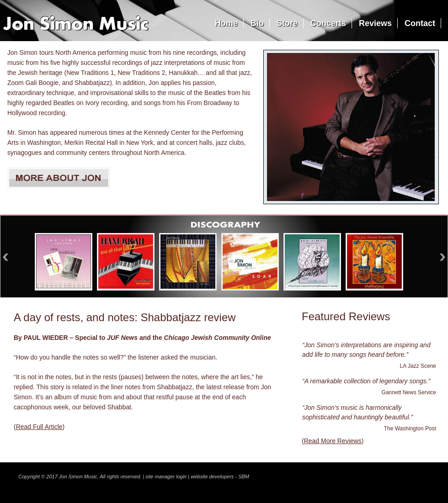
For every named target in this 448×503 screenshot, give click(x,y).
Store (287, 23)
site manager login (166, 477)
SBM (244, 477)
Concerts (328, 23)
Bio (257, 23)
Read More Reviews (333, 441)
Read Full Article (39, 427)
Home (226, 23)
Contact (420, 23)
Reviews (375, 23)
